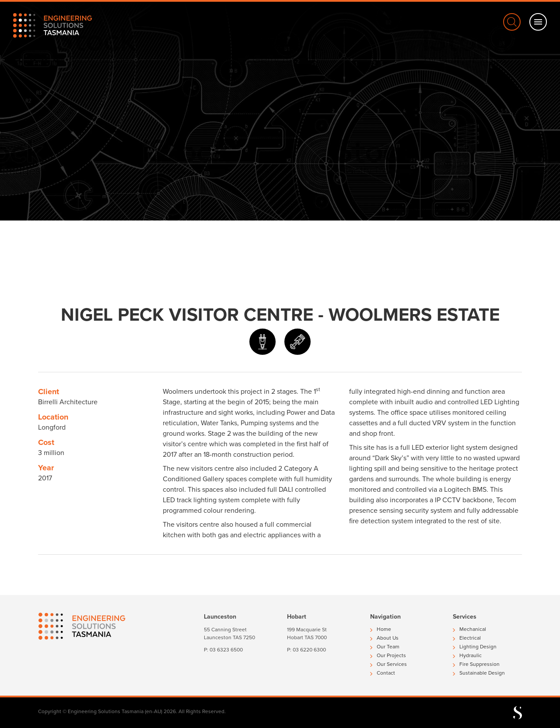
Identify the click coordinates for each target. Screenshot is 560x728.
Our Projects (388, 655)
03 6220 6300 (309, 650)
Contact (383, 673)
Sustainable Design (479, 673)
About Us (384, 638)
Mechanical (469, 629)
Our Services (388, 664)
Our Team (385, 647)
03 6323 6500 (226, 650)
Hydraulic (467, 655)
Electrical (467, 638)
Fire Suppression (476, 664)
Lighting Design (475, 647)
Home (381, 629)
